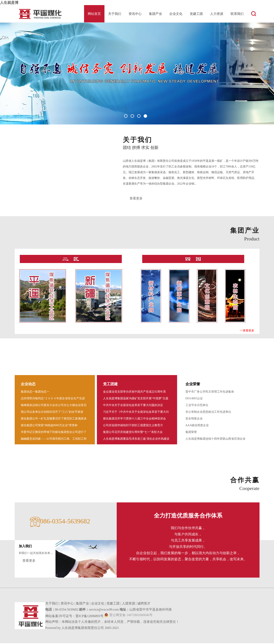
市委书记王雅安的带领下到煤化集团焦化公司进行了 (54, 433)
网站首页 (94, 14)
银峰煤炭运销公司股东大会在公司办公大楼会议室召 (54, 406)
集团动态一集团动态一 (35, 392)
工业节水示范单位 (197, 406)
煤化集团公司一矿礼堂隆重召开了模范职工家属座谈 (54, 419)
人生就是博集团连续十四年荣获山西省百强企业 (215, 440)
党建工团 (196, 14)
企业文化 (176, 14)
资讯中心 (135, 14)
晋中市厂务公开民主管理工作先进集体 (210, 392)
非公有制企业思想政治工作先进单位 (208, 413)
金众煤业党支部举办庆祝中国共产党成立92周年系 (134, 392)
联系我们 (237, 14)
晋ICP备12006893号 (89, 617)
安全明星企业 (194, 419)
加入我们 (25, 547)
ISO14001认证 (194, 399)
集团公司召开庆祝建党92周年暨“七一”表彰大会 (133, 433)
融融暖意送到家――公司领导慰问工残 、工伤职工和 (54, 440)
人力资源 (217, 14)
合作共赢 (245, 481)
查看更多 (136, 199)
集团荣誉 (191, 433)
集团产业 (155, 14)
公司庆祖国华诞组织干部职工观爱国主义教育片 (133, 426)
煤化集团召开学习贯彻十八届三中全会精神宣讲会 (134, 419)
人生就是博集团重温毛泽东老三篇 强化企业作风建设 (136, 440)
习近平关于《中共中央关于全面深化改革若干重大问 (136, 413)
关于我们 (115, 14)
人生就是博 (9, 3)
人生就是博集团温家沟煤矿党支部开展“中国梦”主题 (136, 399)
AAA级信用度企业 (197, 426)
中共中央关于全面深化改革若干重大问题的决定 (133, 406)
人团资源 (129, 604)
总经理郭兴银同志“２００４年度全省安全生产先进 (53, 399)
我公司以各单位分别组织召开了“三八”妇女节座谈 (52, 413)
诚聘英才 (144, 604)
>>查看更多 (247, 331)
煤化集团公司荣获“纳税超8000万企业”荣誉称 (49, 426)
